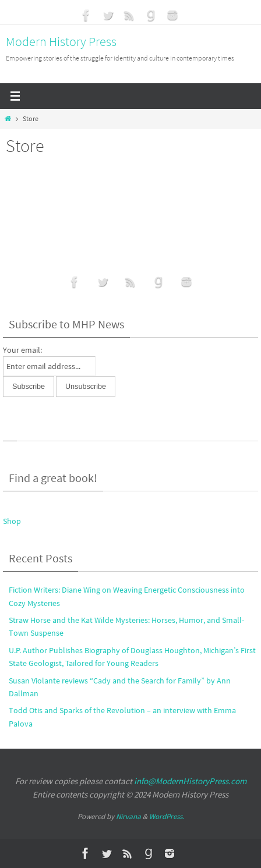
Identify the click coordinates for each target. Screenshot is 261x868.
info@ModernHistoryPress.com (190, 781)
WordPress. (167, 816)
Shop (12, 521)
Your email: (22, 350)
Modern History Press (61, 41)
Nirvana (128, 816)
